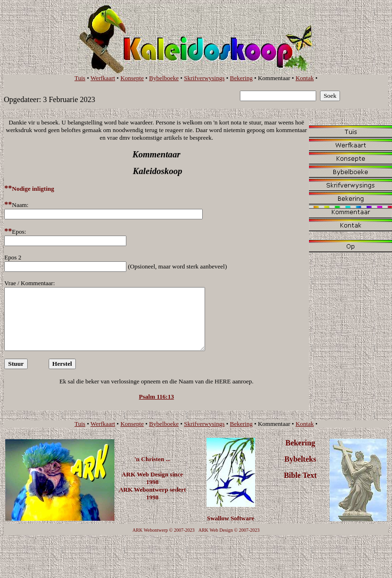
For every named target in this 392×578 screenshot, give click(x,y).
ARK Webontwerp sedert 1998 (152, 493)
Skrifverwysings (204, 78)
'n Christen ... (152, 459)
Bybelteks (300, 459)
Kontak (305, 78)
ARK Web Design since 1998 (152, 478)
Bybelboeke (164, 78)
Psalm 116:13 (156, 397)
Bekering (241, 78)
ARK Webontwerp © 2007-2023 (164, 530)
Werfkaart (103, 78)
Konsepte (132, 78)
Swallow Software (231, 518)
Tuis (80, 78)
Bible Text (300, 475)
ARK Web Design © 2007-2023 (229, 530)
